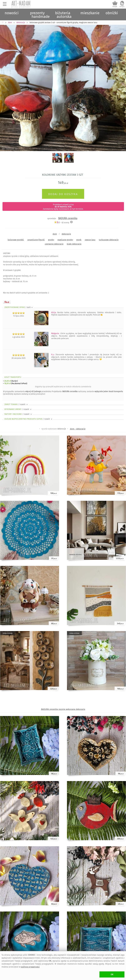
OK (112, 974)
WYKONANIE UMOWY (18, 409)
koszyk (115, 7)
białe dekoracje (74, 244)
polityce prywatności (30, 967)
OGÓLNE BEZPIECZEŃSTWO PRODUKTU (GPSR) (28, 419)
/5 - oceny (62, 222)
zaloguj (122, 7)
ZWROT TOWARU (16, 404)
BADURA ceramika (68, 218)
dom (55, 234)
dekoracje (66, 234)
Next (121, 84)
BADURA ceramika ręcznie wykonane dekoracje (63, 709)
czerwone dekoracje (54, 244)
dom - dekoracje (78, 429)
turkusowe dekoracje (109, 240)
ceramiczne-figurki (36, 240)
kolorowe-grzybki (16, 240)
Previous (5, 84)
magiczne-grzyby (65, 240)
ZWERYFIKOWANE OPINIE (19, 307)
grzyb (79, 240)
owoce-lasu (90, 240)
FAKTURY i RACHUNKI (18, 414)
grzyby (51, 240)
